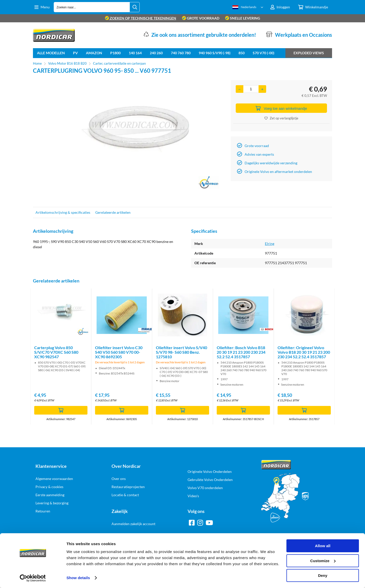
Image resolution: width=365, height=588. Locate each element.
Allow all (323, 546)
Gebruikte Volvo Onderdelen (210, 480)
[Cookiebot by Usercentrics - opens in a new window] (33, 578)
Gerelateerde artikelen (113, 212)
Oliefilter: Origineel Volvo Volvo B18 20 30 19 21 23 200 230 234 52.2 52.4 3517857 (304, 352)
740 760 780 (181, 53)
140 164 (135, 53)
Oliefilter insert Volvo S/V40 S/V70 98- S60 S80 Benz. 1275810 (181, 352)
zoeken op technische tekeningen (141, 18)
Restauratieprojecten (128, 487)
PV (75, 53)
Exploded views (309, 53)
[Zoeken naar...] (135, 7)
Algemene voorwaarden (54, 479)
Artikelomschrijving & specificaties (63, 212)
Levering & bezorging (52, 503)
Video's (193, 496)
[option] (129, 141)
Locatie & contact (125, 495)
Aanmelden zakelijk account (133, 524)
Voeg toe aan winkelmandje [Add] (281, 108)
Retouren (43, 511)
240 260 (156, 53)
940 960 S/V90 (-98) (215, 53)
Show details (78, 578)
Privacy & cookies (49, 487)
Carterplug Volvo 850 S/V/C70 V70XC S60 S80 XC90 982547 (56, 352)
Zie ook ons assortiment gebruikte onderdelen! (204, 35)
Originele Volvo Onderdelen (210, 471)
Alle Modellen (51, 53)
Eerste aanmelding (50, 495)
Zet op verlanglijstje (281, 118)
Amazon (94, 53)
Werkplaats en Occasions (304, 35)
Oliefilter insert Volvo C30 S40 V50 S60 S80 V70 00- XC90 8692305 (119, 352)
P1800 (115, 53)
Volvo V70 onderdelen (205, 488)
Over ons (119, 479)
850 (242, 53)
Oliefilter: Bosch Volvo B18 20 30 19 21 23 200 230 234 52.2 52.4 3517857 (241, 352)
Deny (323, 575)
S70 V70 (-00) (263, 53)
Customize (323, 561)
